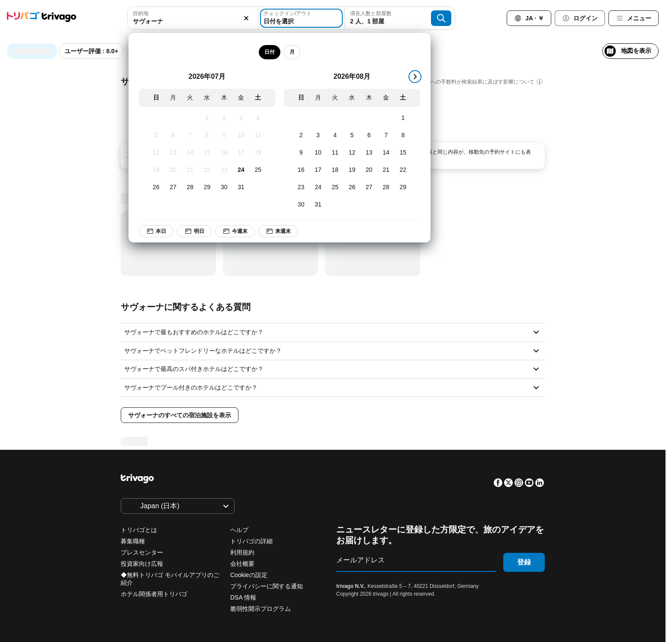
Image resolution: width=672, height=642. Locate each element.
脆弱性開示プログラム (260, 609)
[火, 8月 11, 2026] (335, 153)
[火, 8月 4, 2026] (335, 135)
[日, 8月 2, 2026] (301, 135)
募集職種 (133, 541)
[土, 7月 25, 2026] (258, 170)
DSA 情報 (243, 597)
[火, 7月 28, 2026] (190, 187)
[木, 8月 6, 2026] (369, 135)
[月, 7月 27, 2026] (173, 187)
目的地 (141, 13)
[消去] (247, 18)
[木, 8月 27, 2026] (369, 187)
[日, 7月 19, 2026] (156, 170)
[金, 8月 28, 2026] (386, 187)
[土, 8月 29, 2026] (403, 187)
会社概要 (242, 564)
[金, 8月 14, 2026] (386, 153)
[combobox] (193, 18)
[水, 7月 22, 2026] (207, 170)
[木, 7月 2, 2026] (224, 118)
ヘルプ (239, 530)
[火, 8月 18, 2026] (335, 170)
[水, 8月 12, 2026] (352, 153)
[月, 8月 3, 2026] (318, 135)
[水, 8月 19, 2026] (352, 170)
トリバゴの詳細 (251, 541)
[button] (193, 18)
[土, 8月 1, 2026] (403, 118)
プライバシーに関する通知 (267, 586)
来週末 (278, 231)
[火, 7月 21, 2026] (190, 170)
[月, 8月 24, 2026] (318, 187)
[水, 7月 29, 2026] (207, 187)
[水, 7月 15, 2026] (207, 153)
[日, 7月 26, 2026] (156, 187)
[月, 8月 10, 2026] (318, 153)
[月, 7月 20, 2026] (173, 170)
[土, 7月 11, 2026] (258, 135)
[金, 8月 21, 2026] (386, 170)
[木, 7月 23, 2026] (224, 170)
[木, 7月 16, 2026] (224, 153)
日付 (270, 52)
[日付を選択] (301, 18)
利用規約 (242, 552)
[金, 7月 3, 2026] (241, 118)
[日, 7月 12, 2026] (156, 153)
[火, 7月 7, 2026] (190, 135)
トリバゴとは (139, 530)
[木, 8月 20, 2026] (369, 170)
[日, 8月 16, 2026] (301, 170)
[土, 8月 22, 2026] (403, 170)
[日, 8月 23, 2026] (301, 187)
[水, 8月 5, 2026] (352, 135)
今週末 (235, 231)
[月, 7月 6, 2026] (173, 135)
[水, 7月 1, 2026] (207, 118)
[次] (415, 77)
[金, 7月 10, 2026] (241, 135)
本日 (156, 231)
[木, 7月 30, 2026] (224, 187)
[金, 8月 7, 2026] (386, 135)
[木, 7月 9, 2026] (224, 135)
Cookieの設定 (249, 575)
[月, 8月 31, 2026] (318, 205)
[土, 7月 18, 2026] (258, 153)
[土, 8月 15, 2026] (403, 153)
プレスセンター (142, 552)
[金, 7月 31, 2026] (241, 187)
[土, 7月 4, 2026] (258, 118)
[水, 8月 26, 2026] (352, 187)
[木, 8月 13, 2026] (369, 153)
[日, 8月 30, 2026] (301, 205)
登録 (524, 562)
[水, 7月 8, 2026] (207, 135)
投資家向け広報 (142, 564)
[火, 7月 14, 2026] (190, 153)
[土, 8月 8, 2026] (403, 135)
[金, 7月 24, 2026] (241, 170)
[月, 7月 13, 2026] (173, 153)
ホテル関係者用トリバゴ (154, 594)
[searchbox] (193, 21)
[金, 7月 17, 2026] (241, 153)
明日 (194, 231)
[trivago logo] (42, 18)
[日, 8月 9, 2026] (301, 153)
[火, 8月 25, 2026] (335, 187)
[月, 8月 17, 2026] (318, 170)
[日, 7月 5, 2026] (156, 135)
